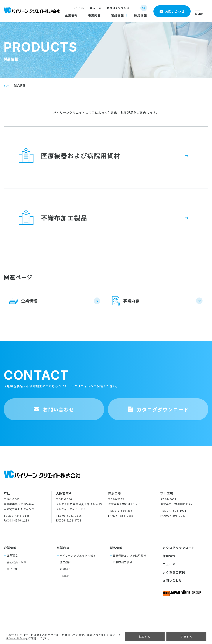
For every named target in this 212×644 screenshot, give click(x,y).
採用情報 (169, 556)
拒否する (145, 637)
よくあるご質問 (174, 572)
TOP (7, 85)
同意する (186, 637)
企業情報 (10, 548)
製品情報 (116, 548)
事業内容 (63, 548)
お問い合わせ (172, 580)
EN (83, 8)
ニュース (95, 8)
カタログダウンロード (121, 8)
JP (76, 8)
